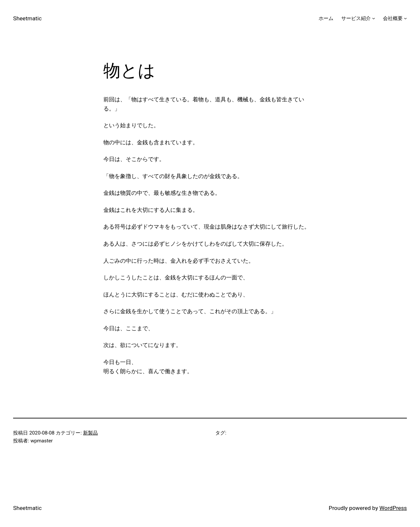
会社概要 (393, 18)
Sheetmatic (27, 18)
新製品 (90, 433)
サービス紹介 (356, 18)
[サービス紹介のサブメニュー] (374, 18)
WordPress (393, 508)
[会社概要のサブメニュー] (405, 18)
